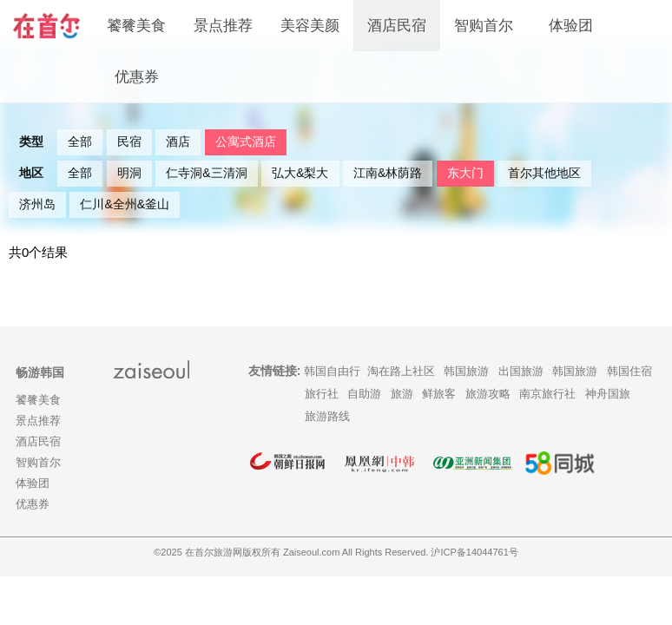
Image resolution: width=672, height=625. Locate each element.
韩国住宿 (629, 371)
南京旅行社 (547, 394)
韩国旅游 (466, 371)
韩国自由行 (332, 371)
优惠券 (137, 77)
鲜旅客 (439, 394)
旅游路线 (327, 416)
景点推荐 (223, 26)
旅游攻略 (488, 394)
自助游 (364, 394)
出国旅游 (521, 371)
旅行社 (322, 394)
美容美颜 (310, 26)
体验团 (571, 26)
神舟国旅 (608, 394)
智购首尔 (484, 26)
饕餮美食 (136, 26)
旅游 (402, 394)
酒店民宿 (397, 26)
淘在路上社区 (401, 371)
